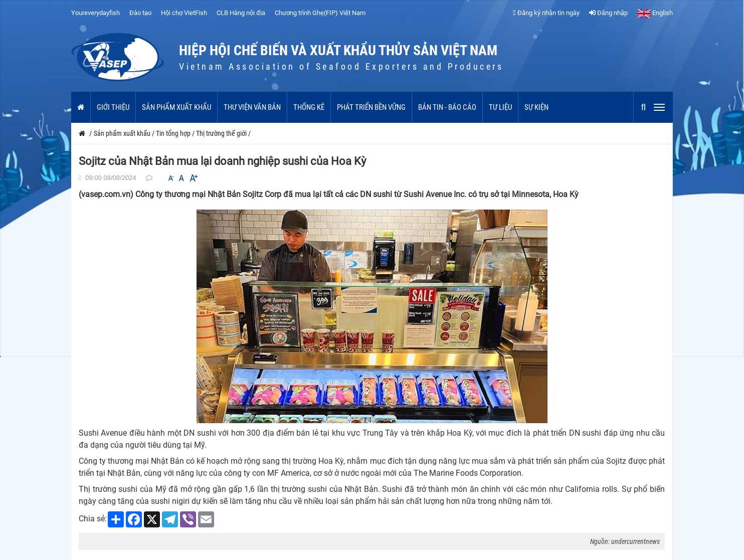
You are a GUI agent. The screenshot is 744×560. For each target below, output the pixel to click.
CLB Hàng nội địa (241, 13)
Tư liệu (500, 107)
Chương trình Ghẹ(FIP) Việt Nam (320, 13)
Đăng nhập (608, 13)
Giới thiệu (113, 107)
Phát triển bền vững (371, 107)
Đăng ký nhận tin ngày (546, 13)
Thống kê (309, 107)
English (655, 13)
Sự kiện (536, 107)
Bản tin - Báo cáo (447, 107)
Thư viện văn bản (252, 107)
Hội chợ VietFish (184, 13)
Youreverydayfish (96, 13)
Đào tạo (140, 13)
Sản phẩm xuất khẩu (176, 107)
